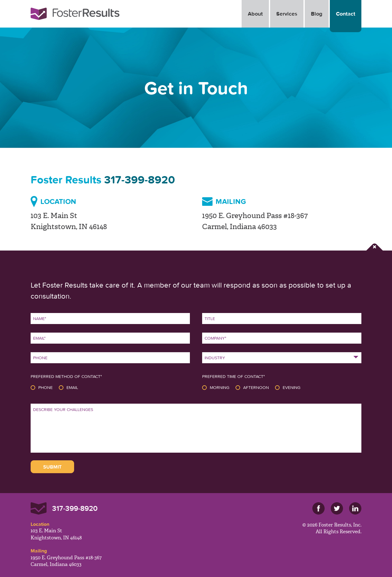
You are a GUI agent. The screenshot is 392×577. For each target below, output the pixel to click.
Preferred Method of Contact (66, 376)
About (255, 14)
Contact (346, 14)
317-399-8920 (139, 179)
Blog (317, 14)
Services (287, 14)
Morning (220, 387)
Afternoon (256, 387)
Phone (45, 387)
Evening (292, 387)
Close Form (375, 247)
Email (72, 387)
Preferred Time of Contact (234, 376)
